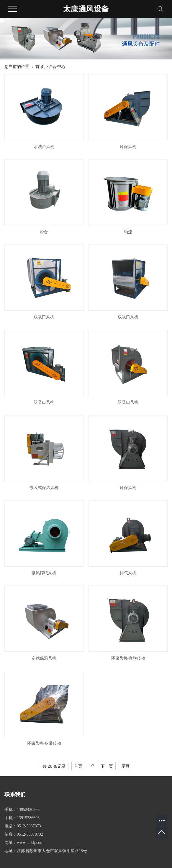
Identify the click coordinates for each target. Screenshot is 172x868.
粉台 (44, 232)
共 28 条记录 (54, 766)
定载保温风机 (44, 658)
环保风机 (128, 147)
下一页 (107, 766)
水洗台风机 (44, 147)
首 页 (40, 67)
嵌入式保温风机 (44, 488)
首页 (78, 766)
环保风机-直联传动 (128, 658)
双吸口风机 (44, 317)
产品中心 (57, 67)
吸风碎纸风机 (44, 573)
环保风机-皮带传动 (44, 743)
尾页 (125, 766)
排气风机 (128, 573)
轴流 (128, 232)
